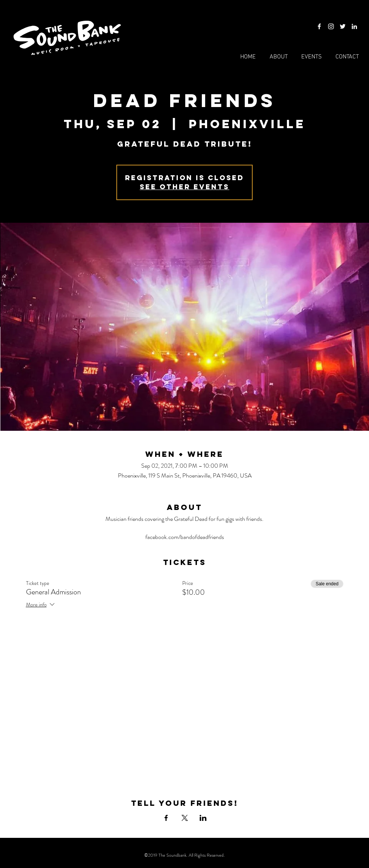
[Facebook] (319, 26)
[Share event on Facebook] (166, 818)
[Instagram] (331, 26)
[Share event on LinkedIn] (203, 818)
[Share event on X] (185, 818)
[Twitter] (343, 26)
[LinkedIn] (354, 26)
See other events (184, 187)
